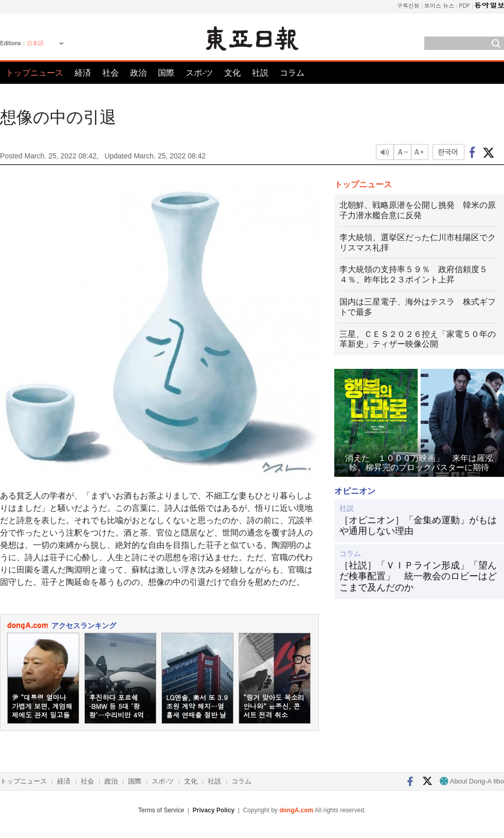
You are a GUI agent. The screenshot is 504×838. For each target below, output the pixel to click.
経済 (83, 73)
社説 (260, 73)
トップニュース (34, 73)
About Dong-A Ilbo (472, 781)
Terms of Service (161, 810)
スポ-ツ (199, 73)
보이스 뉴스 (439, 5)
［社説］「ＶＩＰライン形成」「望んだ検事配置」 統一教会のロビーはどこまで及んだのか (418, 576)
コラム (292, 73)
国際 (166, 73)
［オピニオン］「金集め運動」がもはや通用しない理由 (418, 526)
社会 (111, 73)
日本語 (35, 43)
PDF (464, 5)
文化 (232, 73)
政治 (138, 73)
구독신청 (408, 5)
